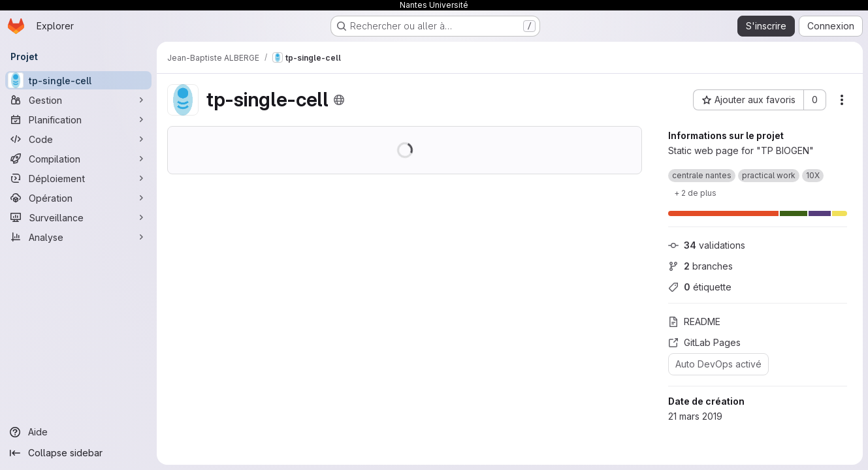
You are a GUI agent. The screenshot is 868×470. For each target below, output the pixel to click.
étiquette (700, 287)
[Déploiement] (78, 178)
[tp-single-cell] (78, 80)
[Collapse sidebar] (78, 453)
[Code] (78, 139)
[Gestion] (78, 100)
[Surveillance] (78, 217)
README (694, 321)
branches (700, 266)
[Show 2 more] (695, 193)
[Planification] (78, 119)
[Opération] (78, 198)
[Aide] (78, 432)
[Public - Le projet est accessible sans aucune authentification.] (339, 100)
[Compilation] (78, 159)
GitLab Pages (704, 342)
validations (707, 245)
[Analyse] (78, 237)
